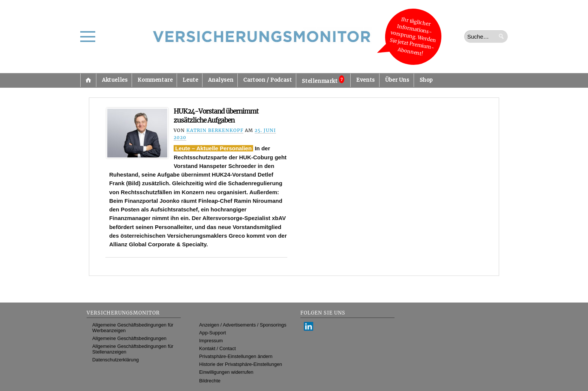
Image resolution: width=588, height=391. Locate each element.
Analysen (221, 80)
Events (366, 80)
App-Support (213, 333)
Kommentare (155, 80)
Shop (426, 80)
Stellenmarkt (323, 80)
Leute (190, 80)
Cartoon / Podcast (268, 80)
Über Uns (397, 80)
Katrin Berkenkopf (215, 130)
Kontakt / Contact (217, 348)
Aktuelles (115, 80)
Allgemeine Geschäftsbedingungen (129, 338)
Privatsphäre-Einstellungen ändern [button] (236, 356)
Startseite (88, 80)
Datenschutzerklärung (115, 360)
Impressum (211, 341)
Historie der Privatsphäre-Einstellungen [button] (241, 364)
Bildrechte (210, 381)
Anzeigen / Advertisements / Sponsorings (243, 325)
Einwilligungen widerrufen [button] (226, 372)
